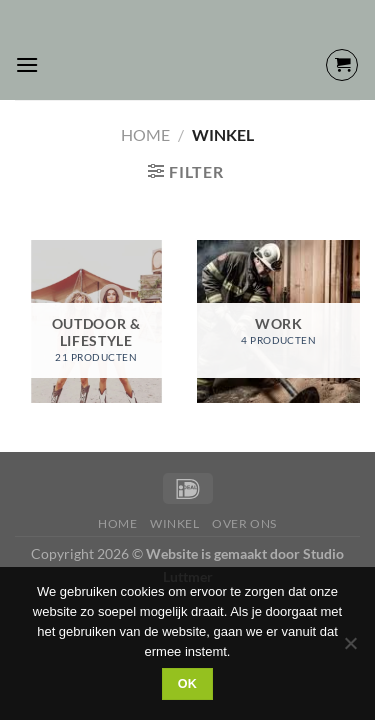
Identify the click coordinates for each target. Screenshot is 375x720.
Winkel (175, 523)
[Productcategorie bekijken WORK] (278, 321)
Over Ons (244, 523)
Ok (188, 684)
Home (145, 134)
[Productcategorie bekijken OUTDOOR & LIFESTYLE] (96, 321)
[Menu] (27, 64)
